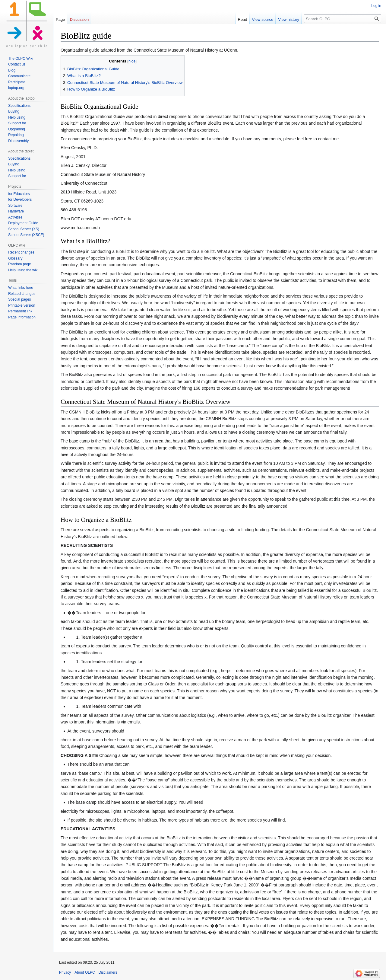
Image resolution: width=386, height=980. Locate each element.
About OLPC (85, 972)
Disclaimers (108, 972)
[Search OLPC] (343, 19)
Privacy (65, 972)
